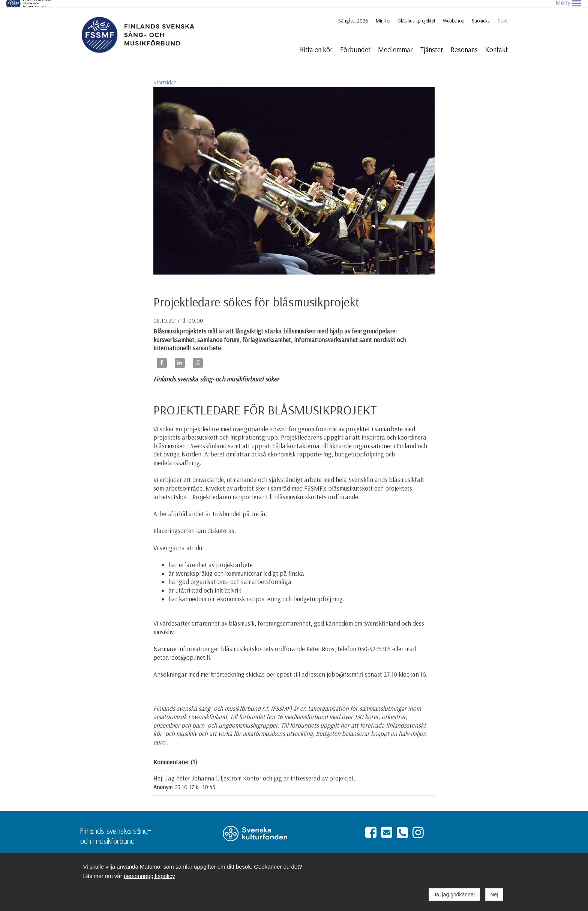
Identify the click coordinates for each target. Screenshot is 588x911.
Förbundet (355, 43)
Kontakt (496, 43)
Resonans (464, 43)
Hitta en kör (316, 43)
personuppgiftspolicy (149, 876)
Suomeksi (481, 14)
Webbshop (454, 14)
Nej (494, 894)
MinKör (383, 14)
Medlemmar (395, 43)
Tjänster (432, 43)
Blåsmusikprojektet (417, 14)
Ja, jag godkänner (454, 894)
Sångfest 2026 (353, 14)
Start (503, 14)
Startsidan (165, 76)
